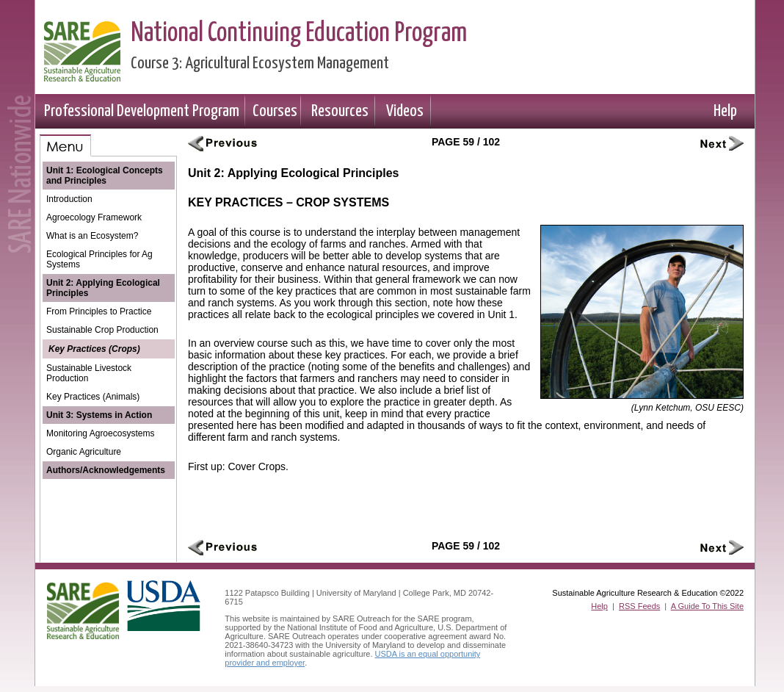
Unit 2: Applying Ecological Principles (103, 288)
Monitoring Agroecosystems (100, 433)
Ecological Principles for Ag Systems (99, 259)
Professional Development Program (142, 111)
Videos (405, 111)
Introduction (69, 199)
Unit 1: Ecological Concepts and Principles (105, 176)
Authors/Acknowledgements (106, 470)
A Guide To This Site (707, 606)
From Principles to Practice (99, 311)
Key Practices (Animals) (93, 397)
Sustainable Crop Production (102, 330)
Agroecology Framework (94, 217)
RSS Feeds (639, 606)
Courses (275, 111)
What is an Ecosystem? (92, 236)
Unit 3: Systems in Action (99, 415)
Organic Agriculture (84, 452)
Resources (340, 111)
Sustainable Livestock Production (89, 373)
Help (725, 111)
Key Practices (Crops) (94, 349)
